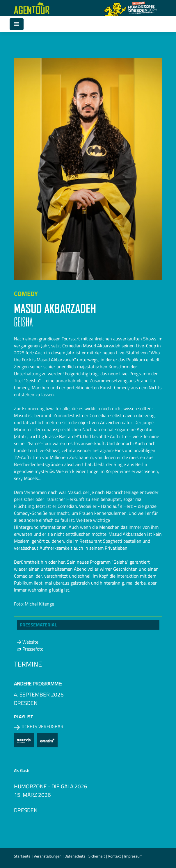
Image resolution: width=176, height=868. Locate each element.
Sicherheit (97, 856)
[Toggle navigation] (17, 24)
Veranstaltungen (48, 856)
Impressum (133, 856)
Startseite (22, 856)
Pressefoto (30, 649)
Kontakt (115, 856)
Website (28, 642)
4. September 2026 (39, 694)
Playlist (23, 717)
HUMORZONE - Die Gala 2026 (51, 786)
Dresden (26, 703)
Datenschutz (75, 856)
